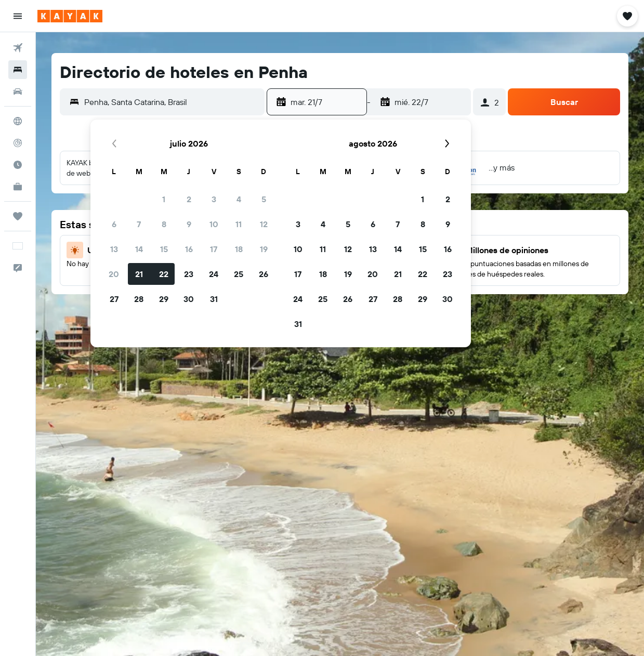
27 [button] (114, 299)
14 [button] (139, 249)
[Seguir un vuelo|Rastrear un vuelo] (18, 143)
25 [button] (239, 274)
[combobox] (172, 102)
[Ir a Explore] (18, 121)
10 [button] (214, 224)
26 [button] (264, 274)
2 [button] (189, 199)
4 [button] (239, 199)
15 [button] (164, 249)
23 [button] (189, 274)
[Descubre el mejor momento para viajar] (18, 165)
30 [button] (189, 299)
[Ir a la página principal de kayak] (70, 16)
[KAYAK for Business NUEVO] (18, 187)
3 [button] (214, 199)
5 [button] (264, 199)
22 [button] (164, 274)
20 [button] (114, 274)
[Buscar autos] (18, 91)
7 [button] (139, 224)
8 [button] (164, 224)
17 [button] (214, 249)
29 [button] (164, 299)
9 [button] (189, 224)
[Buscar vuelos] (18, 48)
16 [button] (189, 249)
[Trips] (18, 216)
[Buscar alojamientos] (18, 70)
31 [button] (214, 299)
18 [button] (239, 249)
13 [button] (114, 249)
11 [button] (239, 224)
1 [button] (164, 199)
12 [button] (264, 224)
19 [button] (264, 249)
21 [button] (139, 274)
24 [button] (214, 274)
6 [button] (114, 224)
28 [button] (139, 299)
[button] (18, 16)
